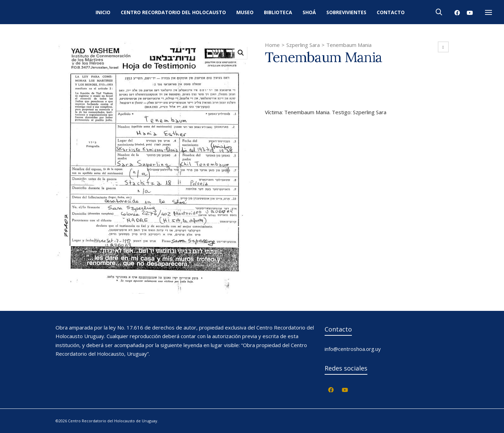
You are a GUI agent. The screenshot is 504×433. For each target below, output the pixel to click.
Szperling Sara (303, 45)
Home (272, 45)
